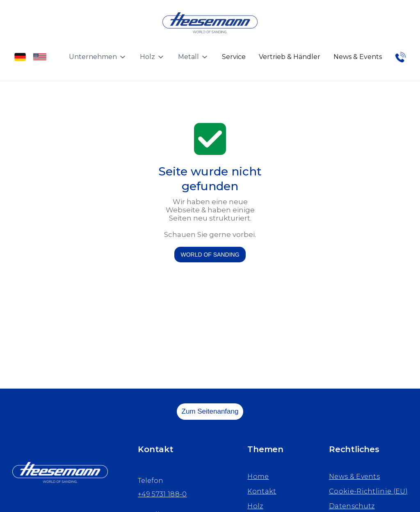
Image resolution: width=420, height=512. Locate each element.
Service (234, 57)
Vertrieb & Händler (290, 57)
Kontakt (262, 491)
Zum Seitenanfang (210, 411)
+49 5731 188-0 (162, 494)
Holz (255, 506)
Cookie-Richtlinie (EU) (368, 491)
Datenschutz (352, 506)
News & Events (358, 57)
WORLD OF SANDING (210, 255)
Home (258, 477)
